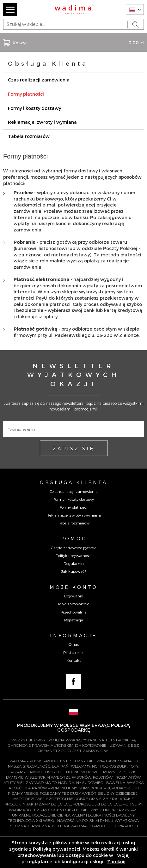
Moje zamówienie (74, 604)
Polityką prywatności (57, 849)
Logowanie (73, 596)
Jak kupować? (73, 571)
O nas (74, 644)
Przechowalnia (73, 612)
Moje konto (74, 587)
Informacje (73, 635)
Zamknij (116, 862)
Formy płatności (26, 94)
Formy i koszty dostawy (34, 108)
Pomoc (73, 538)
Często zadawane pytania (74, 548)
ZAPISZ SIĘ (74, 448)
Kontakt (74, 660)
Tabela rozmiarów (29, 136)
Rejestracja (74, 620)
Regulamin (74, 563)
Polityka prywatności (73, 555)
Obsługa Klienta (74, 482)
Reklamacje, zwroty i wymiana (42, 122)
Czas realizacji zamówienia (39, 80)
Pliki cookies (74, 652)
